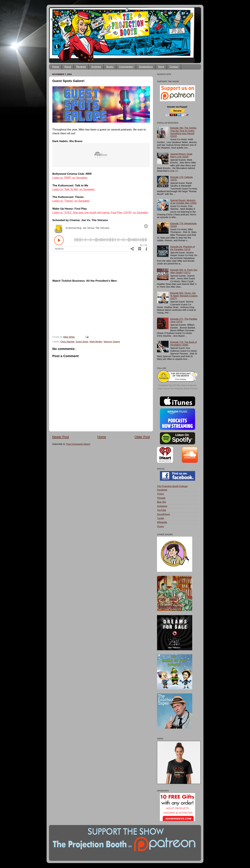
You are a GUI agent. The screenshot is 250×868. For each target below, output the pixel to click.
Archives (96, 67)
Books (110, 67)
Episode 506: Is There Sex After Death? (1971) (184, 271)
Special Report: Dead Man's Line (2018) (181, 155)
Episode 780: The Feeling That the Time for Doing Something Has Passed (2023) (183, 132)
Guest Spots (82, 342)
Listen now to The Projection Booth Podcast (177, 389)
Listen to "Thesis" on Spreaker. (71, 201)
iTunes (160, 494)
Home (56, 67)
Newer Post (60, 437)
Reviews (81, 67)
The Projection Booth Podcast (172, 486)
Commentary (126, 67)
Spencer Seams (112, 342)
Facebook (162, 490)
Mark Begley (96, 342)
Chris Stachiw (67, 342)
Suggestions (146, 67)
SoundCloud (163, 514)
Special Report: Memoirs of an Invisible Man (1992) (184, 202)
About (68, 67)
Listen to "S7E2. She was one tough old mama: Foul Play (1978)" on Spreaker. (101, 212)
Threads (161, 498)
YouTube (162, 510)
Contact (174, 67)
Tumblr (161, 518)
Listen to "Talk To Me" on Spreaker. (74, 189)
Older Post (142, 437)
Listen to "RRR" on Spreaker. (70, 178)
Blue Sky (162, 502)
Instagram (162, 506)
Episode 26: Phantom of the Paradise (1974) (183, 248)
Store (161, 67)
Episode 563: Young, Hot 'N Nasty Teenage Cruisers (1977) (184, 296)
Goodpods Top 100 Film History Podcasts (177, 385)
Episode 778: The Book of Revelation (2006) (183, 343)
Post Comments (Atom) (78, 444)
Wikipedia (162, 522)
